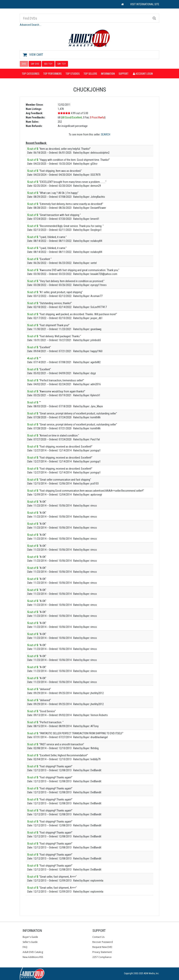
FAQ (25, 947)
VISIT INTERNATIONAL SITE (145, 4)
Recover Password (103, 942)
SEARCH (106, 134)
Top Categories (31, 73)
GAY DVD (35, 64)
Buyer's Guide (30, 937)
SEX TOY (48, 64)
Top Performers (52, 73)
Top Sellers (90, 73)
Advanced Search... (30, 25)
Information (108, 73)
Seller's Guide (30, 942)
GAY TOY (62, 64)
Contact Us (98, 937)
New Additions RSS (33, 957)
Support (123, 73)
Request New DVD (102, 947)
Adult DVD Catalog (33, 952)
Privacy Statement (102, 952)
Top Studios (73, 73)
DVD (24, 64)
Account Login (143, 73)
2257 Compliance (102, 957)
